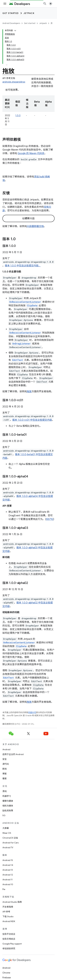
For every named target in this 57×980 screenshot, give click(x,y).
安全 (5, 759)
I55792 (50, 519)
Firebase (7, 978)
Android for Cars (10, 843)
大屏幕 (6, 828)
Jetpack (29, 13)
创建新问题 (28, 218)
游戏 (5, 791)
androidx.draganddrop (14, 82)
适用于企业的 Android (13, 754)
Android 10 (8, 884)
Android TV (8, 847)
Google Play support (12, 944)
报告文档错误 (9, 939)
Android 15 (8, 860)
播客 (5, 778)
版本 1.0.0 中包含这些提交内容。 (23, 266)
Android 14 (8, 865)
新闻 (5, 769)
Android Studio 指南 (12, 902)
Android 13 (8, 870)
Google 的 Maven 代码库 (31, 153)
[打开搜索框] (45, 4)
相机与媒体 (8, 806)
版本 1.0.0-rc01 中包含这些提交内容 (32, 420)
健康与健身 (8, 801)
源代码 (6, 764)
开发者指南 (8, 907)
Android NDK (9, 921)
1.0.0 (18, 115)
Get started (11, 13)
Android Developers (11, 23)
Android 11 (8, 880)
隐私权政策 (8, 811)
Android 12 (8, 875)
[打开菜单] (5, 4)
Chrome (6, 973)
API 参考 (6, 912)
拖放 (29, 392)
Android (6, 749)
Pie (4, 889)
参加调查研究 (9, 949)
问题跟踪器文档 (35, 226)
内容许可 (32, 712)
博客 (5, 774)
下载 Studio (8, 916)
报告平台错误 (9, 934)
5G (4, 815)
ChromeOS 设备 (10, 838)
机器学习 (7, 796)
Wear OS (7, 833)
